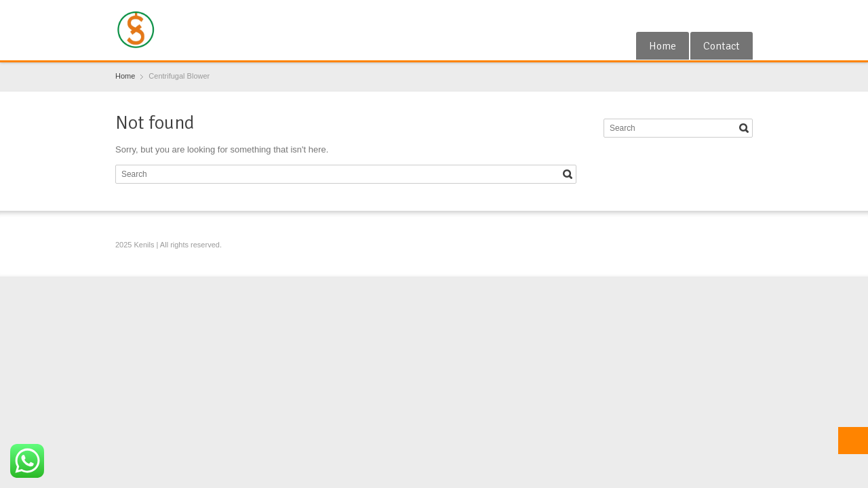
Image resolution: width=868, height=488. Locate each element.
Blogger (745, 16)
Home (663, 46)
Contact (722, 46)
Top (853, 441)
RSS (722, 16)
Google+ (701, 16)
